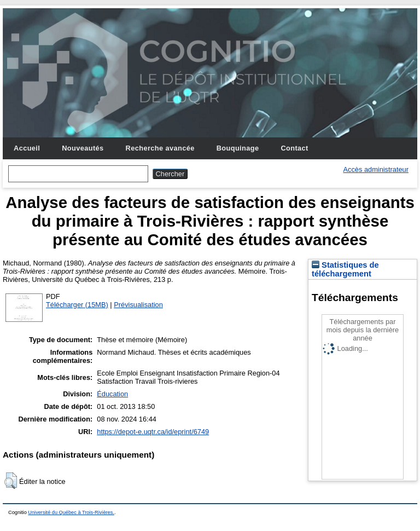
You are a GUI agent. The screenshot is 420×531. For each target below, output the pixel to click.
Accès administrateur (376, 169)
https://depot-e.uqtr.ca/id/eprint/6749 (153, 432)
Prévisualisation (138, 305)
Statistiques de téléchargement (345, 269)
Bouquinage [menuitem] (238, 148)
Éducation (112, 394)
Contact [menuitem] (294, 148)
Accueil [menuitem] (27, 148)
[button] (11, 481)
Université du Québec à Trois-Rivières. (71, 512)
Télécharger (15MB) (77, 305)
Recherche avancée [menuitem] (160, 148)
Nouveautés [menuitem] (83, 148)
